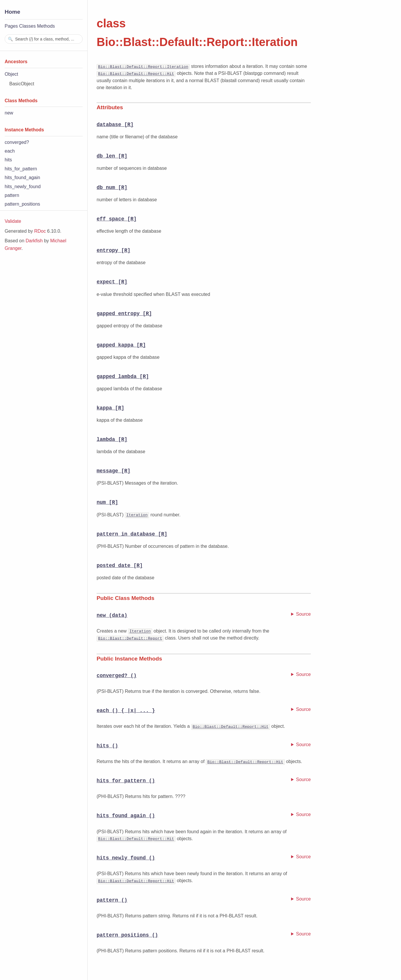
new (9, 113)
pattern (12, 195)
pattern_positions (22, 204)
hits (8, 160)
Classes (27, 26)
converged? (17, 142)
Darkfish (34, 241)
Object (11, 74)
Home (12, 12)
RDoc (40, 231)
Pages (11, 26)
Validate (13, 221)
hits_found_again (22, 178)
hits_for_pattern (21, 169)
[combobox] (44, 39)
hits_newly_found (23, 187)
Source (303, 614)
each (10, 151)
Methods (46, 26)
